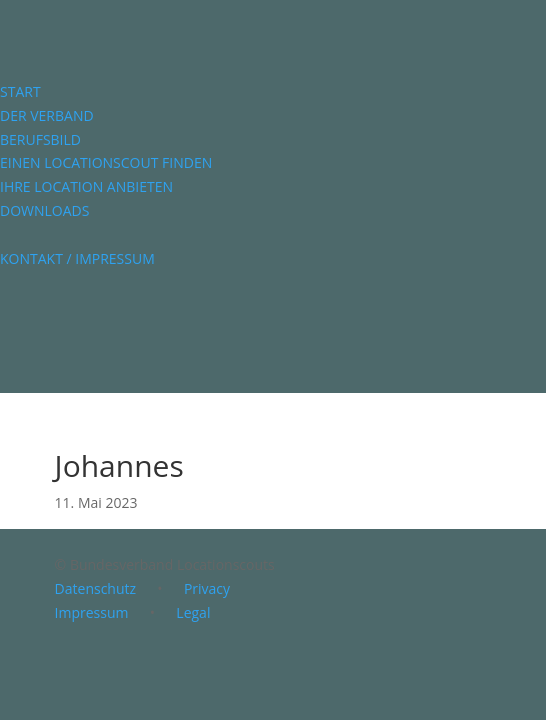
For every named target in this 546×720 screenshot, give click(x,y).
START (20, 91)
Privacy (207, 588)
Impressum (92, 612)
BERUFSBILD (40, 139)
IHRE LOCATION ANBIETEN (86, 186)
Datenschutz (95, 588)
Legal (193, 612)
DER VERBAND (47, 115)
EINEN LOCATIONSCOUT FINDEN (106, 162)
